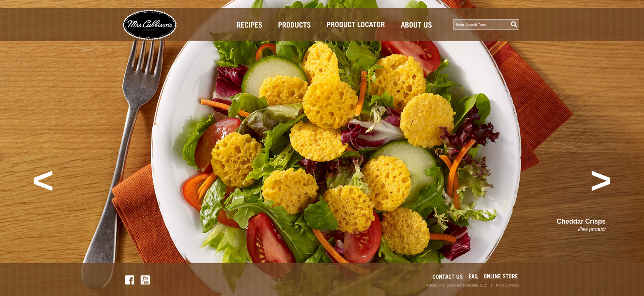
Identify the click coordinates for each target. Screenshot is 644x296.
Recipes (250, 25)
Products (294, 25)
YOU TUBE (145, 280)
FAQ (473, 276)
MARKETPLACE (501, 276)
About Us (416, 25)
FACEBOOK (130, 280)
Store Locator (356, 25)
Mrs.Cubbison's (153, 25)
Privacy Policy (508, 285)
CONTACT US (448, 276)
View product (591, 229)
